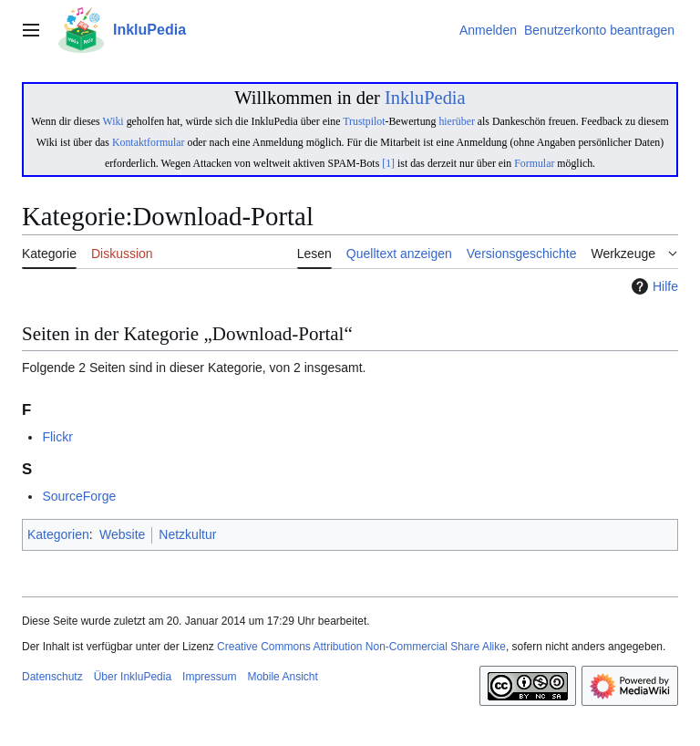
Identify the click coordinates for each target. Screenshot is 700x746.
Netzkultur (187, 534)
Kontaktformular (149, 142)
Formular (534, 163)
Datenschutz (52, 677)
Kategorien (58, 534)
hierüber (456, 121)
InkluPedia (425, 98)
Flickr (57, 437)
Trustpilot (364, 121)
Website (122, 534)
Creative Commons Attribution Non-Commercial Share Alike (361, 647)
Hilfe (653, 286)
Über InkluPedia (133, 677)
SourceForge (79, 496)
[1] (388, 163)
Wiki (113, 121)
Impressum (209, 677)
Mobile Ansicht (282, 677)
